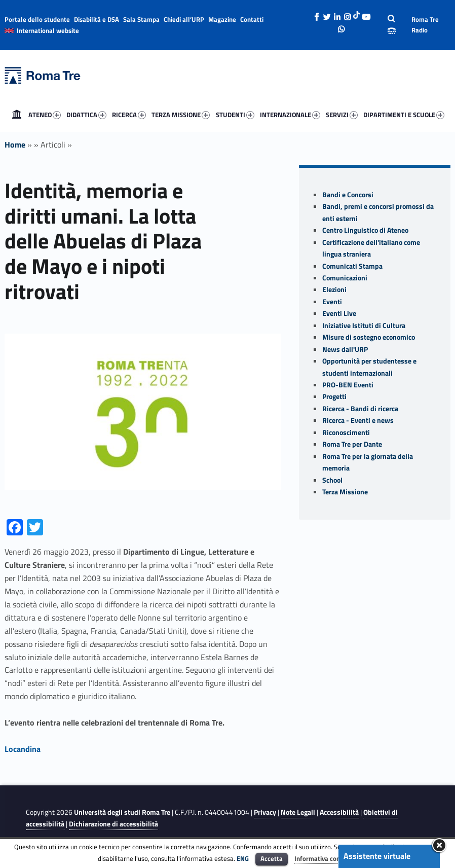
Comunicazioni (345, 278)
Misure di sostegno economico (369, 337)
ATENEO (45, 115)
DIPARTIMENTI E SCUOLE (404, 115)
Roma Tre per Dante (352, 444)
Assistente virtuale (377, 856)
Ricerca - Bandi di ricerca (360, 409)
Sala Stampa (141, 19)
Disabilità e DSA (97, 19)
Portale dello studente (37, 19)
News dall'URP (345, 349)
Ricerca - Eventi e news (358, 420)
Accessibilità (339, 812)
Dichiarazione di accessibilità (113, 824)
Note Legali (298, 812)
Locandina (23, 749)
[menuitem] (17, 115)
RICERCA (129, 115)
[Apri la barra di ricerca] (392, 25)
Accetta (272, 858)
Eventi (332, 302)
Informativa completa (326, 858)
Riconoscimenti (346, 432)
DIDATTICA (86, 115)
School (332, 480)
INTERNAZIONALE (290, 115)
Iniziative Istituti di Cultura (364, 325)
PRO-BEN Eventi (348, 385)
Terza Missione (345, 492)
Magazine (222, 19)
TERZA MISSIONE (181, 115)
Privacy (265, 812)
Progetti (334, 396)
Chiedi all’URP (184, 19)
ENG (243, 858)
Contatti (252, 19)
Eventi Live (339, 313)
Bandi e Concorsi (348, 195)
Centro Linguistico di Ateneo (365, 230)
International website (48, 30)
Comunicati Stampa (352, 266)
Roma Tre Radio (425, 25)
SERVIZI (342, 115)
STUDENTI (235, 115)
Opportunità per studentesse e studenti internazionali (369, 367)
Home (17, 115)
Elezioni (334, 290)
